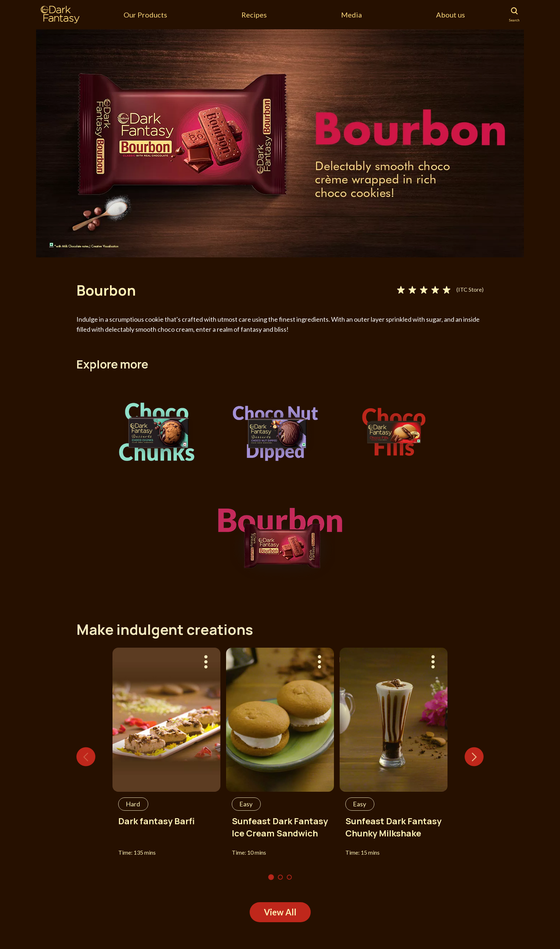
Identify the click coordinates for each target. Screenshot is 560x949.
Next (474, 757)
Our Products (145, 15)
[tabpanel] (280, 143)
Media (351, 15)
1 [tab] (271, 877)
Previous (86, 757)
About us (451, 15)
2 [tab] (280, 877)
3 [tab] (289, 877)
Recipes (254, 15)
